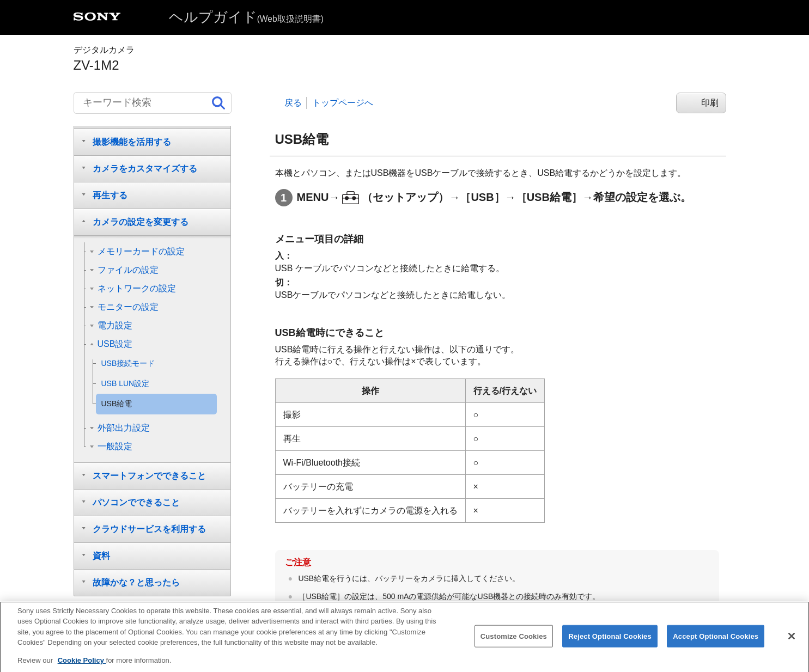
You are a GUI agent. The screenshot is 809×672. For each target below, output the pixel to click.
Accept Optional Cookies (716, 643)
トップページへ (343, 103)
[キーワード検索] (153, 103)
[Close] (792, 644)
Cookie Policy (82, 668)
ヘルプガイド (246, 17)
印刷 (710, 103)
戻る (293, 103)
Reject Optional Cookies (610, 643)
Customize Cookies (514, 643)
